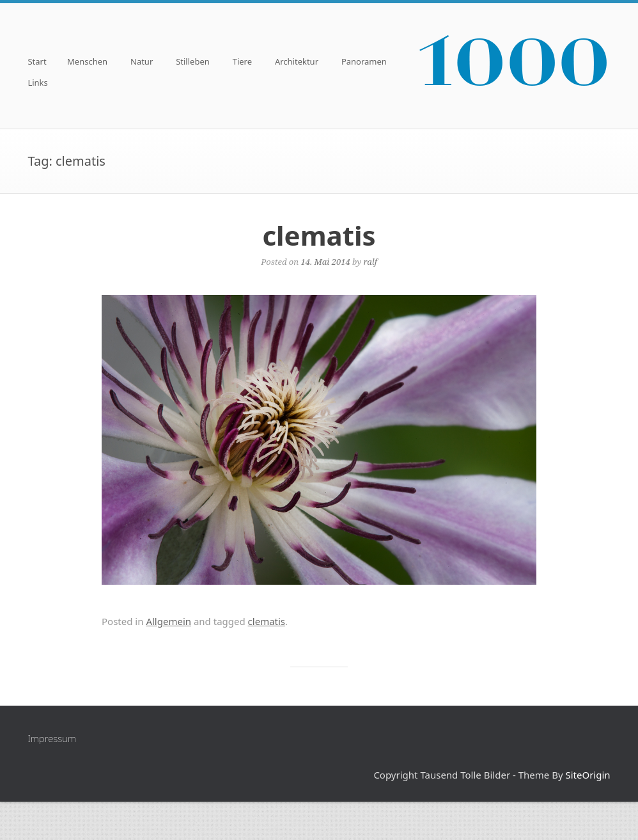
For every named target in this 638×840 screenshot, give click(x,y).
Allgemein (168, 621)
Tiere (242, 62)
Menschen (87, 62)
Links (37, 83)
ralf (370, 262)
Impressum (52, 738)
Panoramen (364, 62)
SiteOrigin (587, 775)
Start (37, 62)
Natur (142, 62)
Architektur (297, 62)
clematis (319, 235)
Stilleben (193, 62)
